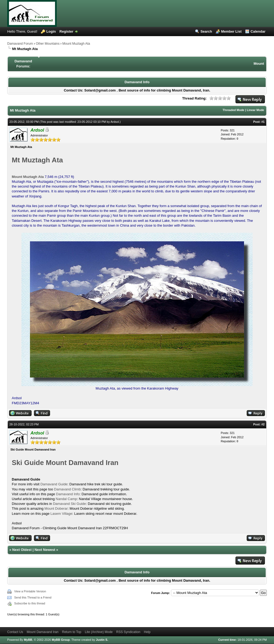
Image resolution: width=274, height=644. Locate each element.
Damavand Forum (20, 44)
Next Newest (45, 550)
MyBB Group (61, 640)
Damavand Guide (54, 484)
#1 (263, 122)
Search (206, 31)
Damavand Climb (67, 489)
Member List (231, 31)
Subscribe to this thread (30, 603)
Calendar (258, 31)
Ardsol (115, 122)
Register (66, 31)
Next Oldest (22, 550)
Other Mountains (48, 44)
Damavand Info (137, 82)
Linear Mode (255, 110)
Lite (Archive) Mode (99, 632)
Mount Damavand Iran (43, 632)
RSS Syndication (128, 632)
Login (51, 31)
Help (147, 632)
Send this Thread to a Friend (33, 597)
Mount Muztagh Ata (76, 44)
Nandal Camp (66, 499)
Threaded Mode (233, 110)
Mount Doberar (56, 508)
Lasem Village (61, 514)
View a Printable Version (30, 591)
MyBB (28, 640)
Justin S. (102, 640)
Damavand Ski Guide (69, 504)
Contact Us (15, 632)
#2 (263, 424)
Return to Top (72, 632)
